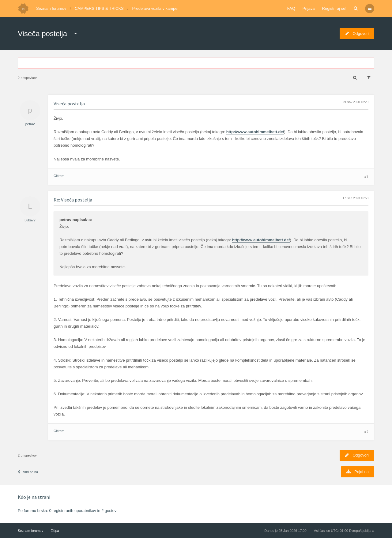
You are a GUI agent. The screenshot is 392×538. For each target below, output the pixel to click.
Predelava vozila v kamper (155, 8)
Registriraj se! (334, 8)
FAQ (291, 8)
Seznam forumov (51, 8)
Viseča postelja (42, 34)
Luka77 (30, 220)
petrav (30, 124)
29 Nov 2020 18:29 (355, 102)
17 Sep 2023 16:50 (355, 198)
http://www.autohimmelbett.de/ (255, 132)
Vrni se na (28, 472)
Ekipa (55, 531)
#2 (366, 432)
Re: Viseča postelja (73, 200)
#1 (366, 177)
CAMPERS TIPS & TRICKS (99, 8)
